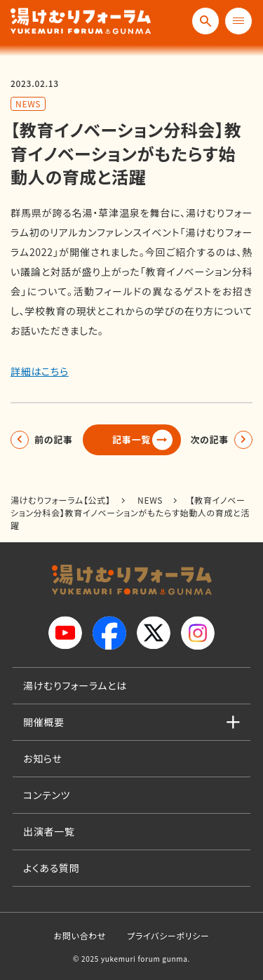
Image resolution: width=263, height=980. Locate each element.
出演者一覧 (49, 831)
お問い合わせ (80, 935)
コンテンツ (47, 795)
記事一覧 (131, 439)
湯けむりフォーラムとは (75, 685)
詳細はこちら (40, 371)
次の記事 (209, 439)
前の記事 (54, 439)
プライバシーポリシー (168, 935)
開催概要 (44, 722)
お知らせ (43, 758)
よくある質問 (51, 868)
